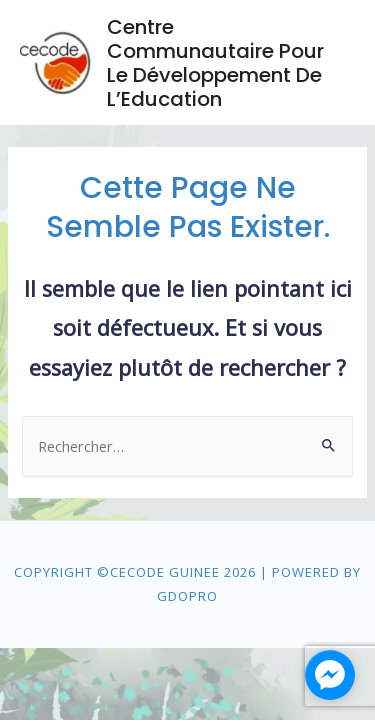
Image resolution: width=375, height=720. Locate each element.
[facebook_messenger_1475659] (330, 675)
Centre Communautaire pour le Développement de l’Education (215, 63)
